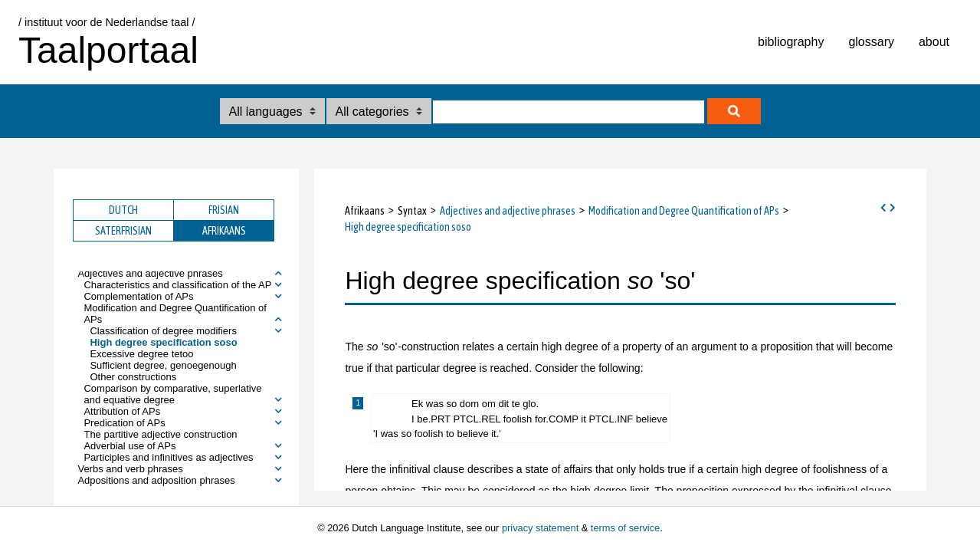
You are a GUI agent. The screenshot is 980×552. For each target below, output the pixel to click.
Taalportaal (108, 50)
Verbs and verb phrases (130, 469)
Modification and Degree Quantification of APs (175, 314)
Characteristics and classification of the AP (177, 285)
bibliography (791, 42)
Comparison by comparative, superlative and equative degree (172, 394)
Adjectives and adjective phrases (150, 273)
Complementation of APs (138, 296)
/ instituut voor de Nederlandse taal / (107, 22)
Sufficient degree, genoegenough (163, 365)
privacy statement (540, 528)
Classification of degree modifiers (163, 331)
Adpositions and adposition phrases (156, 480)
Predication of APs (124, 423)
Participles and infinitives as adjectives (168, 457)
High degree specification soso (163, 342)
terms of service (625, 528)
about (934, 42)
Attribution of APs (122, 411)
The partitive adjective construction (160, 434)
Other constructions (133, 377)
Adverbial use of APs (129, 446)
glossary (871, 42)
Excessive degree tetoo (141, 354)
